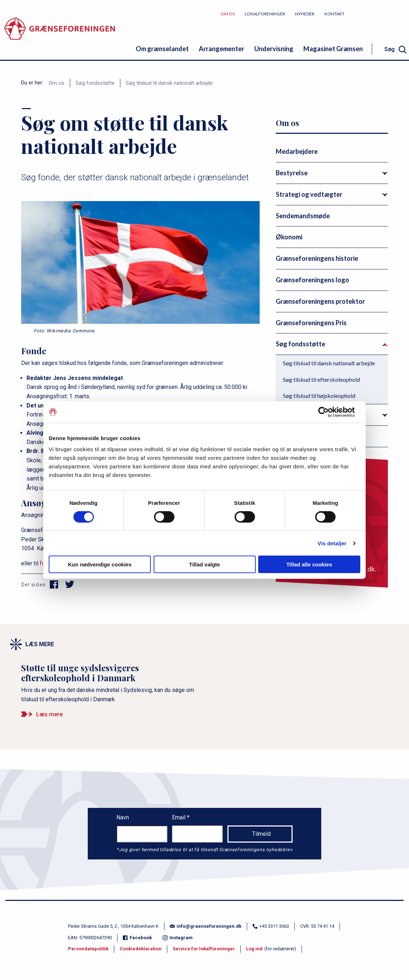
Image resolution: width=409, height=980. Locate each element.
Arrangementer (222, 49)
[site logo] (60, 34)
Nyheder (305, 14)
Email (179, 817)
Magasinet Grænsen (333, 49)
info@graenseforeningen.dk (206, 926)
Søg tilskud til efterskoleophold (321, 379)
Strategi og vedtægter (309, 194)
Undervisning (274, 49)
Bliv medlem (382, 13)
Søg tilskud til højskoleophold (319, 396)
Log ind (254, 949)
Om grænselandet (162, 49)
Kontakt (335, 14)
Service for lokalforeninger (204, 949)
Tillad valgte (204, 564)
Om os (228, 14)
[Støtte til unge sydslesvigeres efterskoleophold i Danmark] (111, 694)
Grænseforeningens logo (312, 280)
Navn (123, 817)
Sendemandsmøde (303, 216)
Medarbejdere (297, 151)
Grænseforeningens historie (317, 258)
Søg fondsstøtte (95, 83)
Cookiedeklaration (141, 949)
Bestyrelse (292, 173)
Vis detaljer (332, 543)
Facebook (137, 938)
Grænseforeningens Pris (311, 323)
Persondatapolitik (88, 949)
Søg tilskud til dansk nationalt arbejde (169, 83)
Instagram (178, 938)
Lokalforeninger (265, 14)
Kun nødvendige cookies (100, 564)
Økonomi (289, 237)
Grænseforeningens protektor (320, 301)
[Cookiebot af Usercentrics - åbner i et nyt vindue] (329, 412)
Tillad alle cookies (309, 564)
